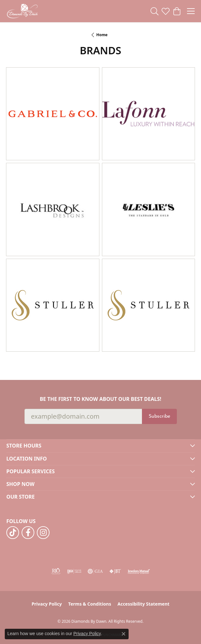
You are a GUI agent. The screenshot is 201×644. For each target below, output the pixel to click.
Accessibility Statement (144, 604)
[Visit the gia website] (95, 571)
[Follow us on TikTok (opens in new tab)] (13, 533)
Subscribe (159, 416)
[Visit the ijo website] (74, 571)
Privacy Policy (47, 604)
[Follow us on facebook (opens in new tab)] (28, 533)
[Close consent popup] (124, 634)
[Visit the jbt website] (115, 571)
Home (102, 35)
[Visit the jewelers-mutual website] (139, 571)
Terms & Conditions (90, 604)
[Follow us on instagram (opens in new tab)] (43, 533)
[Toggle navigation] (191, 11)
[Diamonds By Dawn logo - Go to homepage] (22, 11)
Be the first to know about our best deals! (100, 399)
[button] (154, 11)
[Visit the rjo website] (56, 571)
